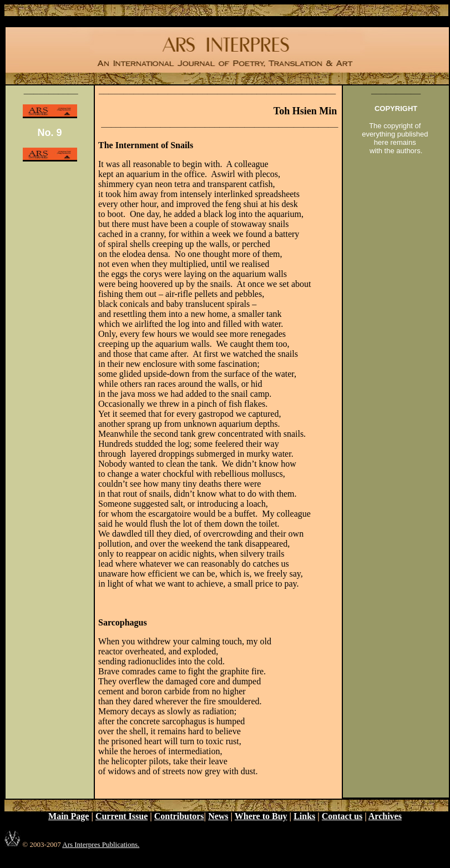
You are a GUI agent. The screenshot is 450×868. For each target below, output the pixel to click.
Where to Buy (261, 816)
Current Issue (122, 816)
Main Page (69, 816)
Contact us (342, 816)
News (218, 816)
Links (304, 816)
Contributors (179, 816)
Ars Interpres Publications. (101, 844)
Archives (385, 816)
